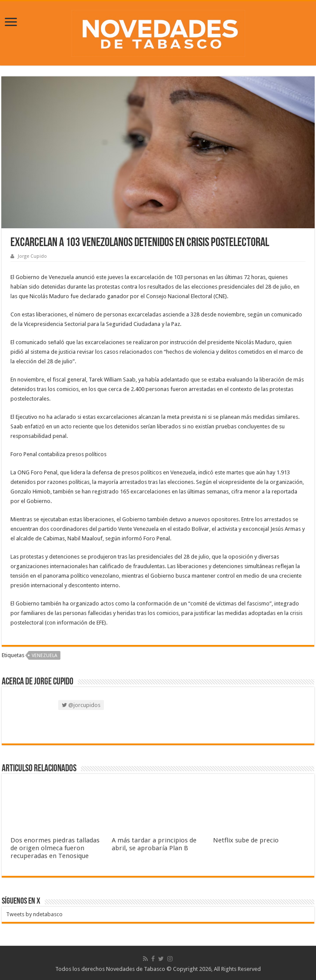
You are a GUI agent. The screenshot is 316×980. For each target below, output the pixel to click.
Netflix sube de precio (246, 840)
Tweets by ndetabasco (34, 914)
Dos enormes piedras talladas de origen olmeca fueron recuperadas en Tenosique (55, 848)
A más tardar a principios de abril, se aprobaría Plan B (154, 844)
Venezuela (45, 656)
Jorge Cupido (32, 256)
